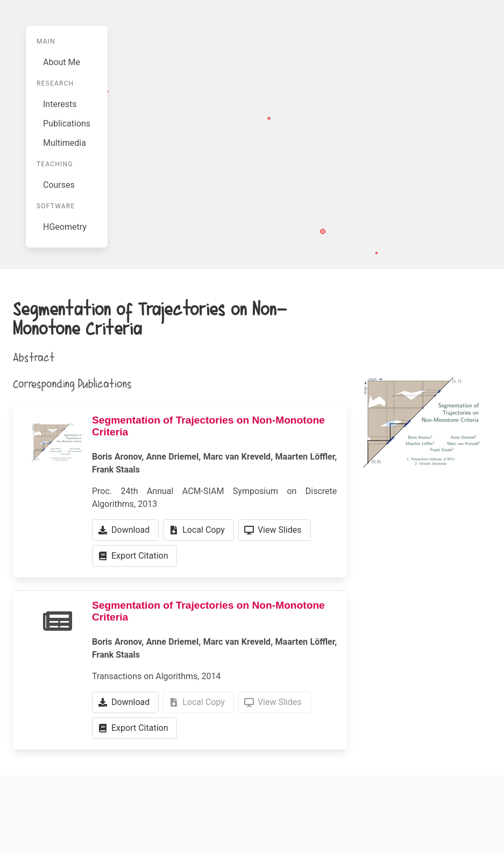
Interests (60, 104)
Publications (67, 124)
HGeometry (65, 227)
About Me (62, 62)
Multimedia (65, 143)
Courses (59, 185)
